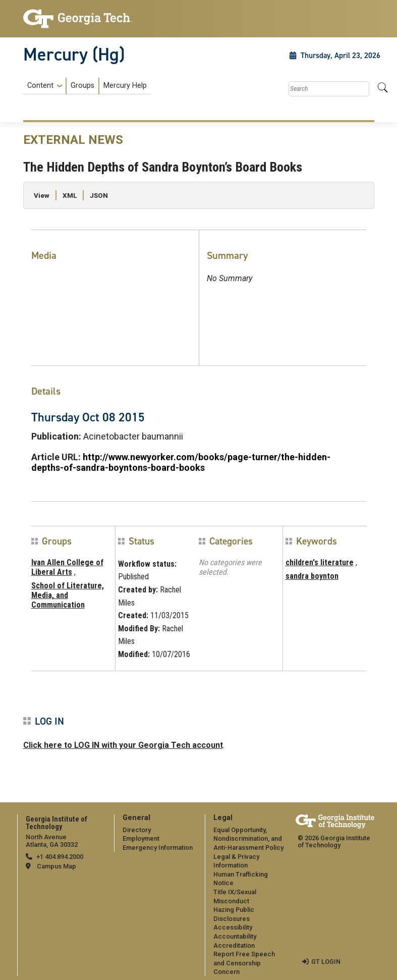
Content (40, 86)
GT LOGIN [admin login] (326, 962)
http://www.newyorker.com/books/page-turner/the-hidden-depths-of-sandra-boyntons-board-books (181, 462)
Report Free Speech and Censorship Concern (244, 963)
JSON (99, 195)
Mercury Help (125, 86)
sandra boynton (312, 576)
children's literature (320, 562)
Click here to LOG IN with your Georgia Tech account (123, 745)
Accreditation (234, 945)
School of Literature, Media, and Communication (68, 595)
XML (70, 195)
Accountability (235, 936)
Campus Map (56, 866)
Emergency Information (158, 848)
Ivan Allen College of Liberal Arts (67, 567)
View (42, 195)
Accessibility (233, 927)
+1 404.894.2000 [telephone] (60, 857)
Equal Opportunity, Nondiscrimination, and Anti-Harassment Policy (248, 839)
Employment (141, 838)
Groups (82, 86)
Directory (137, 830)
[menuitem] (87, 86)
